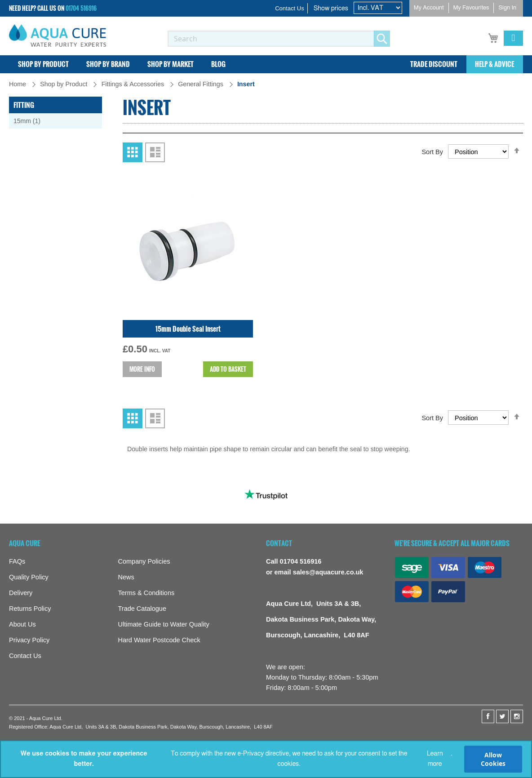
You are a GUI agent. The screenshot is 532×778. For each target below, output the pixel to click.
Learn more (435, 759)
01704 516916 (81, 8)
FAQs (17, 562)
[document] (266, 759)
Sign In (507, 8)
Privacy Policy (29, 640)
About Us (22, 625)
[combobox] (271, 39)
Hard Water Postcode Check (159, 640)
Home (18, 84)
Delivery (21, 593)
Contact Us (290, 8)
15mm (32, 121)
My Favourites (471, 8)
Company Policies (144, 562)
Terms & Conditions (146, 593)
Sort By (432, 201)
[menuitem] (43, 64)
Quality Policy (29, 578)
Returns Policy (30, 609)
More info (142, 418)
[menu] (266, 64)
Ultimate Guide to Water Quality (164, 625)
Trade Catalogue (142, 609)
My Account (429, 8)
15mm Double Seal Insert (188, 378)
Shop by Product (64, 84)
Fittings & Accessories (134, 84)
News (126, 578)
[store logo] (58, 36)
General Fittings (202, 84)
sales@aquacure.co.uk (328, 572)
